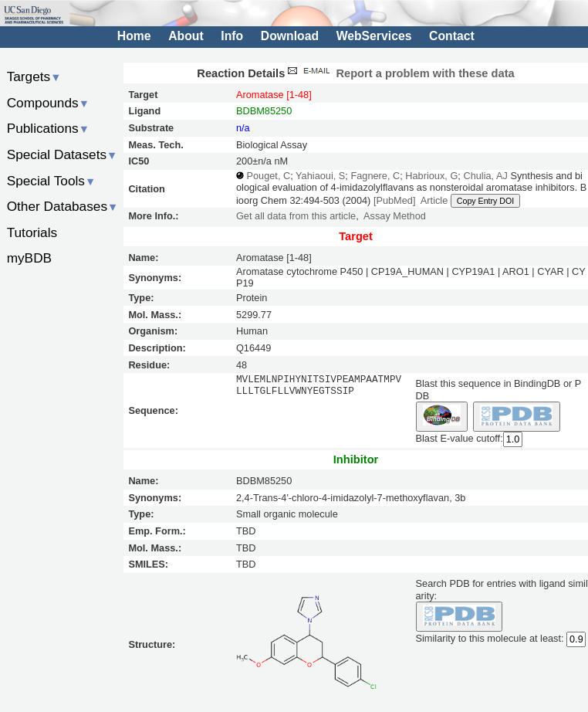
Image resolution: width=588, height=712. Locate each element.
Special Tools (52, 181)
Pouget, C (269, 176)
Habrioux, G (431, 176)
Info (232, 36)
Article (434, 200)
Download (290, 36)
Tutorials (32, 232)
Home (134, 36)
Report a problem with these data (399, 73)
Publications (48, 128)
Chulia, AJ (485, 176)
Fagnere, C (375, 176)
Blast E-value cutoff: (460, 438)
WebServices (374, 36)
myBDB (29, 258)
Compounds (48, 103)
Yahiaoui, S (320, 176)
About (186, 36)
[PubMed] (395, 200)
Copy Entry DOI (485, 201)
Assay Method (395, 216)
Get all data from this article (296, 216)
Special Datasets (63, 154)
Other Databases (63, 206)
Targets (34, 76)
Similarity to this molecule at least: (490, 637)
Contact (452, 36)
